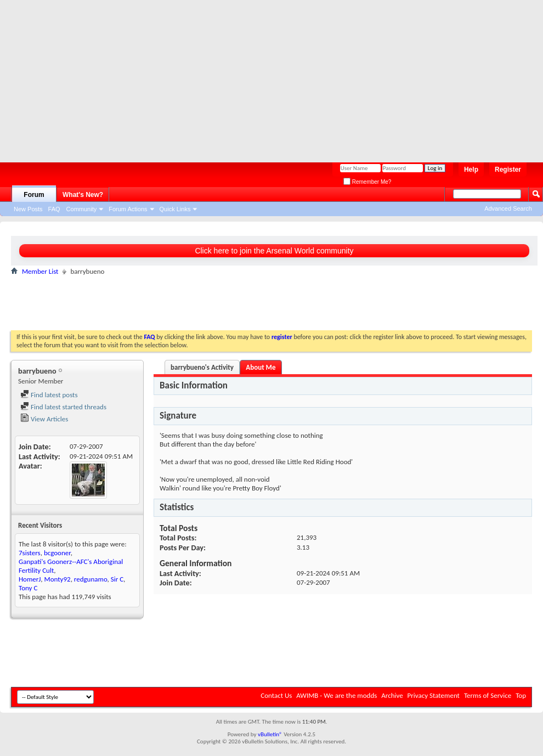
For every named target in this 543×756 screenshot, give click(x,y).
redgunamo (91, 579)
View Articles (44, 419)
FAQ (54, 209)
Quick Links (175, 209)
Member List (40, 271)
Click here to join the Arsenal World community (274, 251)
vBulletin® (270, 734)
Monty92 (58, 579)
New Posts (28, 209)
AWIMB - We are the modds (336, 695)
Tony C (28, 588)
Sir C (117, 579)
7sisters (30, 553)
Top (521, 695)
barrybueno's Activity (202, 367)
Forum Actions (128, 209)
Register (508, 170)
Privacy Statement (434, 695)
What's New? (83, 195)
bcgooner (57, 553)
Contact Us (276, 695)
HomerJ (30, 579)
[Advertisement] (211, 77)
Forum (34, 195)
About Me (261, 367)
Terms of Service (488, 695)
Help (471, 170)
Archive (392, 695)
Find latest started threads (63, 407)
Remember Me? (367, 182)
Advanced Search (508, 208)
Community (82, 209)
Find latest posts (49, 395)
